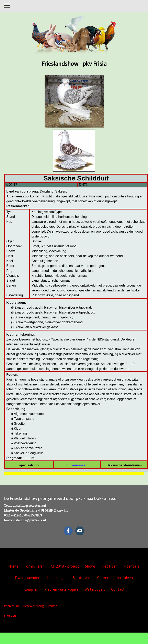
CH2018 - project (65, 566)
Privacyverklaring (33, 606)
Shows (90, 566)
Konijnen (31, 589)
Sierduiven (82, 578)
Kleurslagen (57, 578)
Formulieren (35, 566)
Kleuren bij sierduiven (115, 578)
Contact (118, 589)
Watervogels (95, 589)
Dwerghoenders (28, 578)
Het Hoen (110, 566)
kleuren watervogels (61, 589)
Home (13, 566)
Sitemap (52, 606)
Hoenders (132, 566)
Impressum (12, 606)
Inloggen (10, 615)
